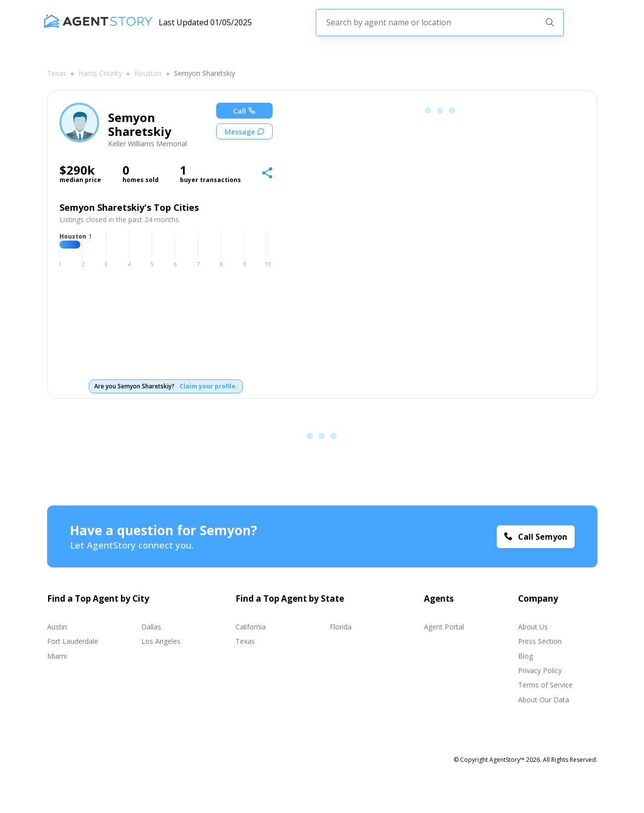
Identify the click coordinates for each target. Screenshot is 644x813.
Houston (148, 73)
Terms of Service (545, 685)
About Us (533, 627)
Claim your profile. (208, 386)
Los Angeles (161, 641)
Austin (57, 627)
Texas (57, 73)
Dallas (151, 627)
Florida (341, 627)
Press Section (540, 641)
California (251, 627)
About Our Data (544, 700)
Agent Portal (444, 627)
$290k (77, 170)
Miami (57, 656)
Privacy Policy (540, 670)
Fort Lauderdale (73, 641)
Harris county (100, 73)
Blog (526, 656)
